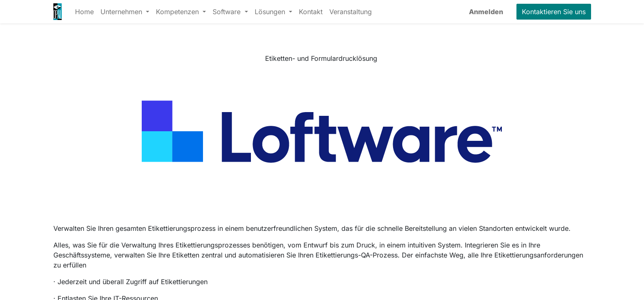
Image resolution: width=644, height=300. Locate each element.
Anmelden (486, 12)
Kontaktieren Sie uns (554, 12)
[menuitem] (84, 12)
